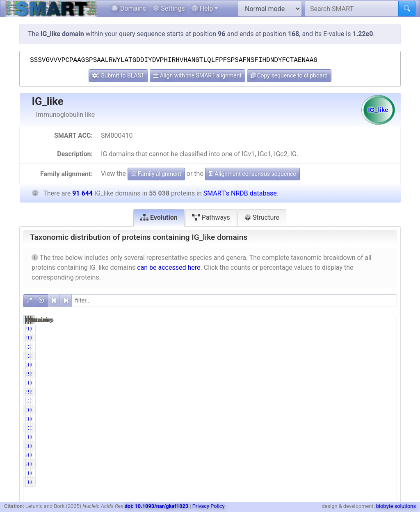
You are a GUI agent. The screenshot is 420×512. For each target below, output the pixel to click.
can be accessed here (169, 267)
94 (310, 329)
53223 (305, 392)
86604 (357, 392)
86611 (357, 374)
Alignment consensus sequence (252, 174)
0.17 (333, 329)
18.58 (332, 401)
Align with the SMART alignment (197, 75)
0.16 (333, 455)
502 (308, 419)
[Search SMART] (352, 9)
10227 (305, 401)
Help (202, 8)
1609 (306, 347)
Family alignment (156, 174)
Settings (169, 8)
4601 (359, 347)
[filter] (234, 301)
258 (308, 365)
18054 (357, 401)
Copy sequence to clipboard (289, 75)
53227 (305, 374)
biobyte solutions (396, 506)
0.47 (333, 365)
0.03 (333, 473)
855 (360, 419)
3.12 (333, 428)
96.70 (332, 392)
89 (310, 455)
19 (310, 473)
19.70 (385, 401)
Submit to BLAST (118, 75)
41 (362, 473)
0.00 (333, 383)
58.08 (385, 374)
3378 (359, 428)
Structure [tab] (262, 217)
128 (360, 455)
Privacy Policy (209, 506)
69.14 (332, 410)
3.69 (386, 428)
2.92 (333, 347)
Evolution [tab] (159, 217)
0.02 (386, 473)
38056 (305, 410)
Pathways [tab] (211, 217)
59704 (357, 410)
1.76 (386, 347)
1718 (306, 428)
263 (360, 329)
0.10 (386, 329)
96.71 (332, 374)
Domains (129, 8)
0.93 (386, 419)
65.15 (385, 410)
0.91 (333, 419)
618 (360, 365)
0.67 (386, 365)
